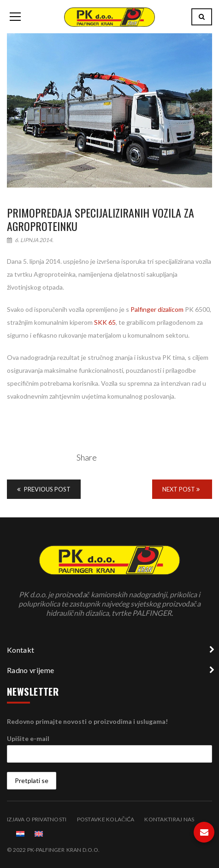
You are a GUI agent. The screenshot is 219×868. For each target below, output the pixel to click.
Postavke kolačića (106, 819)
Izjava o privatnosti (37, 819)
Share (87, 457)
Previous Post (44, 489)
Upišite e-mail (28, 738)
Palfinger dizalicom (157, 309)
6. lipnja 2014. (30, 240)
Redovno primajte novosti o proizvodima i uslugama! (87, 721)
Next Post (181, 489)
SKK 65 (105, 322)
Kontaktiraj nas (169, 819)
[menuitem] (20, 834)
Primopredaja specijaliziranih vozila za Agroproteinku (101, 219)
